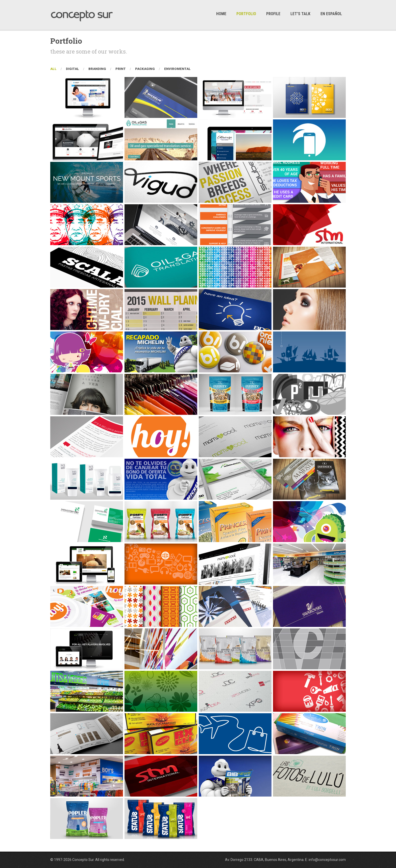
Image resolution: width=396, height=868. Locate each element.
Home (221, 14)
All (53, 69)
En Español (331, 14)
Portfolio (246, 14)
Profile (273, 14)
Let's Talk (300, 14)
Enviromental (177, 69)
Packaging (145, 69)
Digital (72, 69)
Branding (97, 69)
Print (121, 69)
